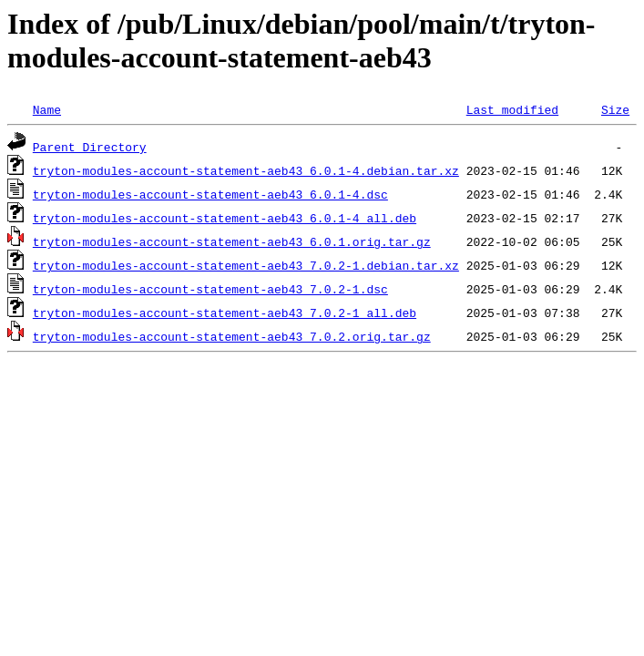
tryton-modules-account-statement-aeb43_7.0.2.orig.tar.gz (232, 336)
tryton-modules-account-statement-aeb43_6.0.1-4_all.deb (225, 218)
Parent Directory (90, 147)
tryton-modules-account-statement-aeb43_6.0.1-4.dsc (210, 194)
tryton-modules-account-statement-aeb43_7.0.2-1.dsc (210, 289)
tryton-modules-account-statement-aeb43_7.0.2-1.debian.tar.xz (246, 265)
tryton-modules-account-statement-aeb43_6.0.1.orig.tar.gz (232, 241)
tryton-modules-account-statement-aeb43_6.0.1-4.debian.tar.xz (246, 170)
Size (615, 109)
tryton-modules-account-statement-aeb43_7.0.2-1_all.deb (225, 313)
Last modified (512, 109)
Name (47, 109)
